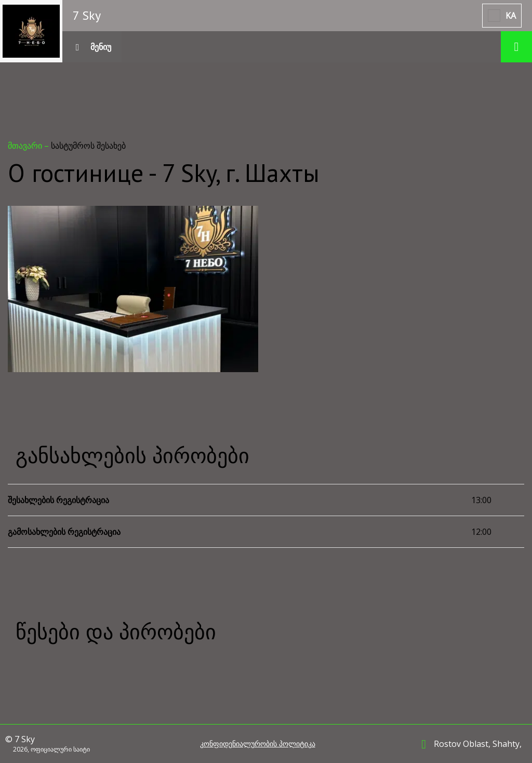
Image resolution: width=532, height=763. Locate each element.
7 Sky (87, 15)
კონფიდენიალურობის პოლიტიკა (258, 744)
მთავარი (26, 146)
